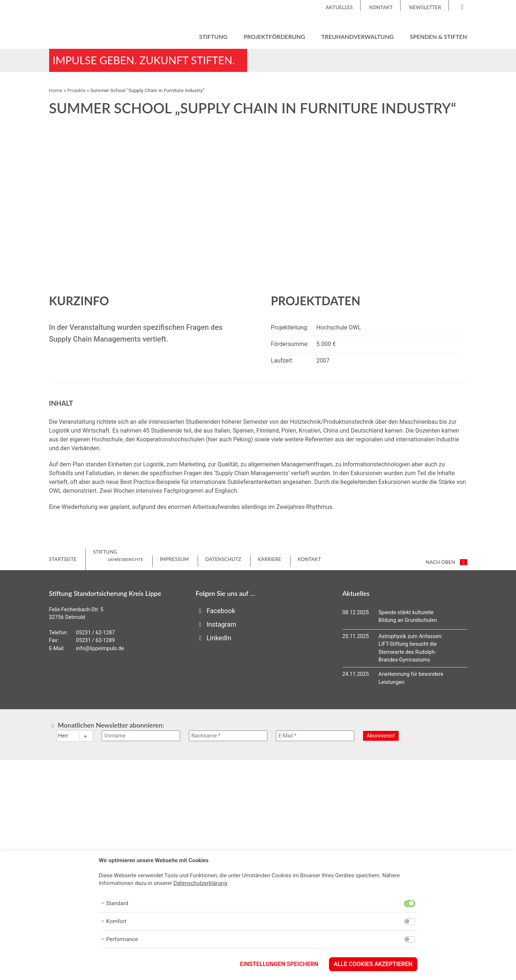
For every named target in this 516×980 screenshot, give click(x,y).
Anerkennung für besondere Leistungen (411, 678)
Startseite (63, 559)
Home (56, 90)
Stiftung (213, 37)
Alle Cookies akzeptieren (373, 964)
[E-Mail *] (315, 736)
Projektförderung (274, 37)
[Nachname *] (228, 736)
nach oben (447, 562)
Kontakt (381, 7)
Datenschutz (223, 559)
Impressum (174, 559)
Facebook (216, 611)
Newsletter (425, 7)
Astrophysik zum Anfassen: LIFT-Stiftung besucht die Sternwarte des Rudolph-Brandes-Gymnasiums (410, 648)
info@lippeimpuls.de (100, 649)
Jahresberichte (126, 559)
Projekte (76, 90)
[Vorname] (141, 736)
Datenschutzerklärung (200, 883)
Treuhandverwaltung (357, 37)
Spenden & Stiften (438, 37)
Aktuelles (339, 7)
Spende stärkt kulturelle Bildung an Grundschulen (408, 617)
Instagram (216, 624)
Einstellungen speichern (279, 964)
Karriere (270, 559)
